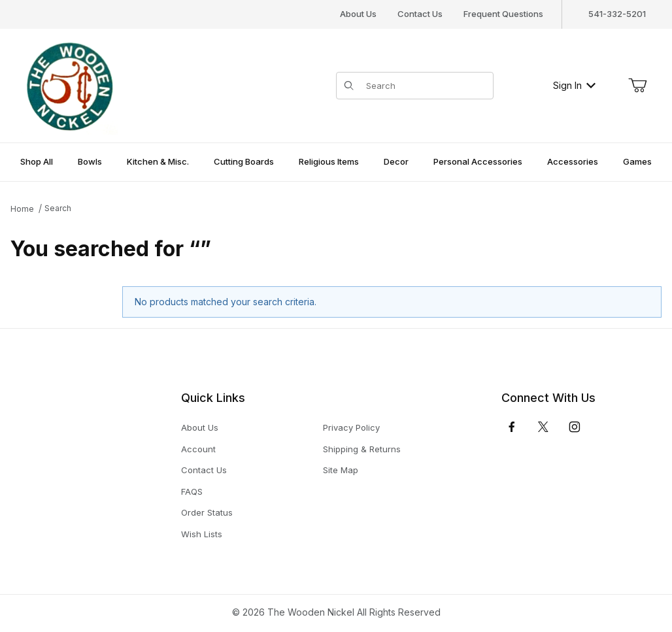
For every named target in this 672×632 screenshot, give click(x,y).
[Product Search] (426, 86)
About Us (358, 14)
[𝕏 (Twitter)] (543, 427)
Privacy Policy (351, 427)
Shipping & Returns (362, 449)
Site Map (341, 470)
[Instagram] (575, 427)
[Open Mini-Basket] (637, 86)
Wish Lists (202, 534)
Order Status (207, 512)
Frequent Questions (503, 14)
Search (58, 208)
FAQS (192, 491)
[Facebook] (512, 427)
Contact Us (420, 14)
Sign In (574, 85)
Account (198, 449)
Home (22, 209)
